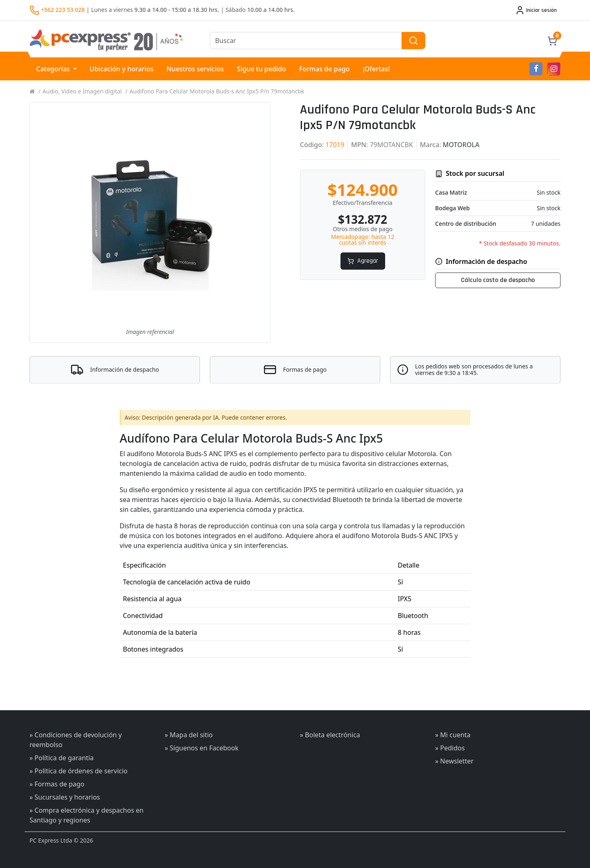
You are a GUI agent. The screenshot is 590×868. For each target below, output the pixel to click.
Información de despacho (125, 370)
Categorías (54, 69)
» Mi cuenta (453, 735)
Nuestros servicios (195, 69)
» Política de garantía (62, 758)
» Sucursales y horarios (65, 797)
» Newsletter (454, 761)
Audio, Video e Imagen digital (82, 91)
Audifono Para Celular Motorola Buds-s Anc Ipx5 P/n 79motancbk (217, 91)
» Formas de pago (57, 784)
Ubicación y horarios (122, 69)
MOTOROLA (461, 145)
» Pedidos (450, 748)
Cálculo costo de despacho (498, 280)
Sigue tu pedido (261, 69)
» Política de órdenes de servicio (78, 771)
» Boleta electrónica (330, 735)
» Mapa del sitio (189, 735)
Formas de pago (324, 69)
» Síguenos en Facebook (202, 748)
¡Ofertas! (376, 69)
